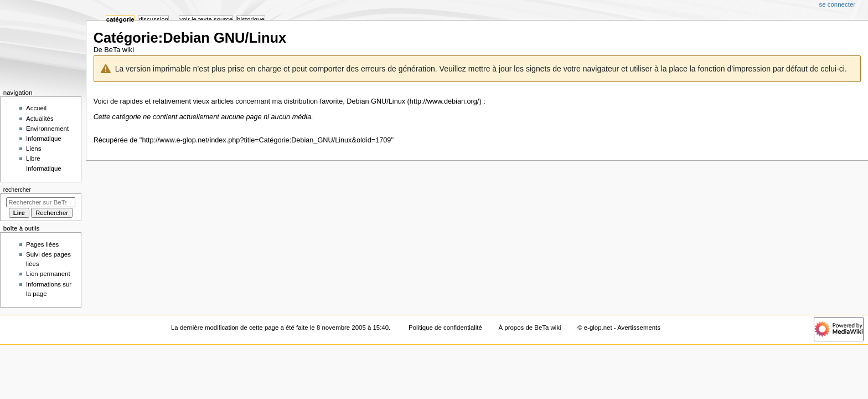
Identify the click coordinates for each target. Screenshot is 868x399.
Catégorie (120, 19)
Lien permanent (48, 274)
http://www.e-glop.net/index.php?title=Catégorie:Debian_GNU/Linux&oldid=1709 (266, 140)
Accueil (36, 108)
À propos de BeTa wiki (530, 328)
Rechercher (17, 190)
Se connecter (838, 4)
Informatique (44, 139)
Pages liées (42, 244)
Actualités (40, 119)
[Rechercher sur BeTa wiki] (41, 202)
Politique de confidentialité (445, 328)
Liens (33, 149)
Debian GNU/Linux (376, 101)
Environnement (47, 129)
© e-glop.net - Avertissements (619, 328)
